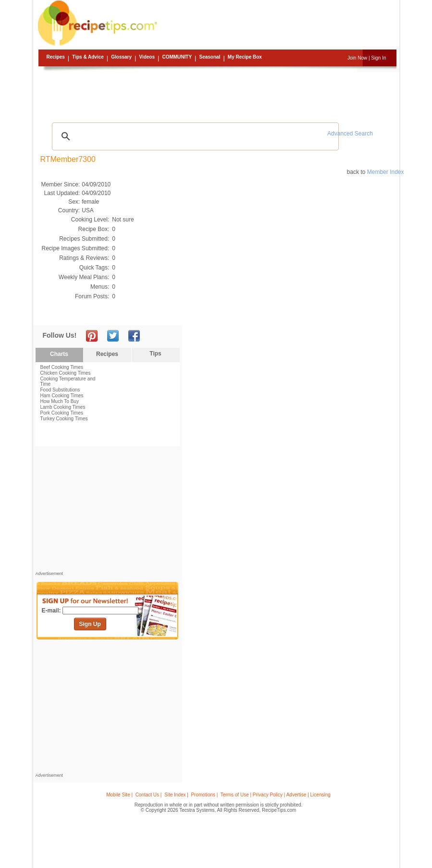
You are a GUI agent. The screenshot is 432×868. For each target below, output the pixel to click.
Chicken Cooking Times (66, 373)
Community (177, 57)
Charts (59, 354)
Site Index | (176, 795)
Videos (147, 57)
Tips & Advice (88, 57)
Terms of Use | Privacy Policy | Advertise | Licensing (276, 795)
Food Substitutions (60, 390)
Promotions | (204, 795)
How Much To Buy (60, 401)
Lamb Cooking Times (63, 407)
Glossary (121, 57)
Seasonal (210, 57)
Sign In (378, 58)
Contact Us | (149, 795)
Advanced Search (350, 134)
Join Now (357, 58)
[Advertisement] (218, 94)
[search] (194, 136)
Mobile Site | (119, 795)
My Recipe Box (245, 57)
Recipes (56, 57)
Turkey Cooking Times (64, 419)
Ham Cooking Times (62, 396)
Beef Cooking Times (62, 367)
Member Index (386, 172)
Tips (155, 354)
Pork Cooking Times (62, 413)
